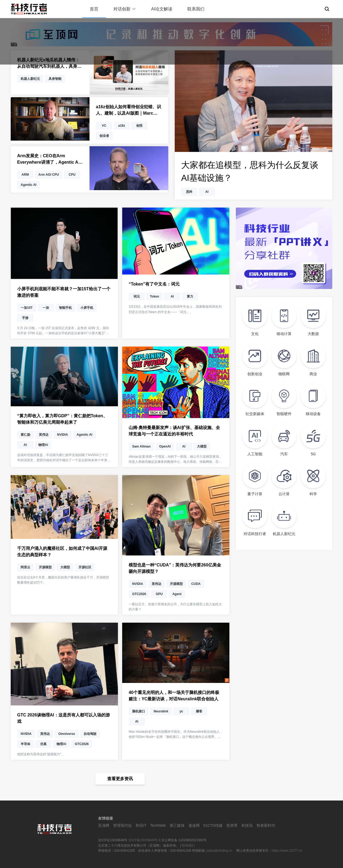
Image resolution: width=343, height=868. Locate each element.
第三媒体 (177, 825)
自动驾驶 (90, 734)
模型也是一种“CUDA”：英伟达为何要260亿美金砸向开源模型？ (175, 568)
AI (207, 192)
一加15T (27, 308)
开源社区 (85, 567)
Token (154, 296)
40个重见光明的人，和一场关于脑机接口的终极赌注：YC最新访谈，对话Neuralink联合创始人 (174, 696)
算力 (190, 296)
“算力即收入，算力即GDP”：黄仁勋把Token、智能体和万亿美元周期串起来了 (62, 419)
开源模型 (45, 567)
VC (104, 126)
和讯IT (141, 825)
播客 (199, 711)
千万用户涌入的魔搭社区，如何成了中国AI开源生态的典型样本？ (62, 552)
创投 (139, 126)
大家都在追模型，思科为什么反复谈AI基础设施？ (250, 171)
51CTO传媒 (213, 825)
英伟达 (44, 435)
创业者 (104, 136)
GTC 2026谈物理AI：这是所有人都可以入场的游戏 (64, 718)
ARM (25, 175)
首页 (94, 9)
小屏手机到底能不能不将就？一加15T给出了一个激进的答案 (64, 292)
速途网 (194, 825)
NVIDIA (63, 435)
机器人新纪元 (30, 79)
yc (181, 711)
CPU (72, 175)
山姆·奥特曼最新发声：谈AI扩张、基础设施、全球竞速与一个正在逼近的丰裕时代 (174, 431)
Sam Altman (141, 446)
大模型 (202, 446)
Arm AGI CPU (49, 175)
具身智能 (55, 79)
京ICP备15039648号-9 (144, 840)
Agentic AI (29, 185)
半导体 (25, 744)
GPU (159, 594)
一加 (46, 308)
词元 (137, 296)
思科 (189, 192)
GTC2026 (139, 594)
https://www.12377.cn (287, 851)
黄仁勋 (25, 435)
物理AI (43, 445)
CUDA (196, 584)
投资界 (232, 825)
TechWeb (158, 825)
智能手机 (65, 308)
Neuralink (161, 711)
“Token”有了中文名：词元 (154, 284)
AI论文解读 (162, 9)
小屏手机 (87, 308)
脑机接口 (139, 711)
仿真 (43, 744)
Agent (177, 594)
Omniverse (67, 734)
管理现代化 (122, 825)
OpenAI (165, 446)
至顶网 (104, 825)
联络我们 (188, 846)
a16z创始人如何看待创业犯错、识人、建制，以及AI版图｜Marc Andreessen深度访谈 (128, 110)
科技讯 (247, 825)
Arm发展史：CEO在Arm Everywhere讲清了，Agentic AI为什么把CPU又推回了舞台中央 (48, 159)
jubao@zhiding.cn (220, 851)
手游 (25, 318)
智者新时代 (266, 825)
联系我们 (196, 9)
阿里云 (25, 567)
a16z (122, 126)
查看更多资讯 (120, 779)
